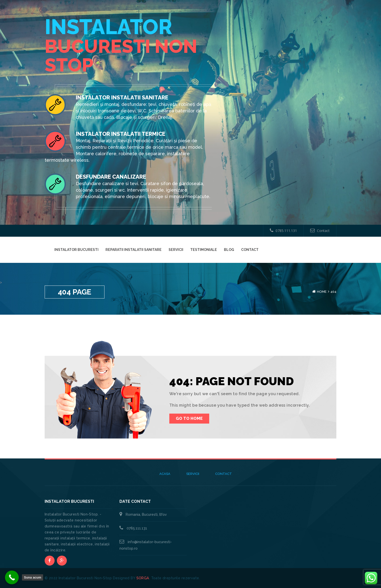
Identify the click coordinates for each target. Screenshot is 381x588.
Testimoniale (204, 250)
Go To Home (189, 418)
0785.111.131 (283, 231)
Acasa (165, 474)
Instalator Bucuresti (76, 250)
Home (322, 292)
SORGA (143, 578)
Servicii (176, 250)
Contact (320, 231)
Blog (229, 250)
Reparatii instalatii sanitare (134, 250)
